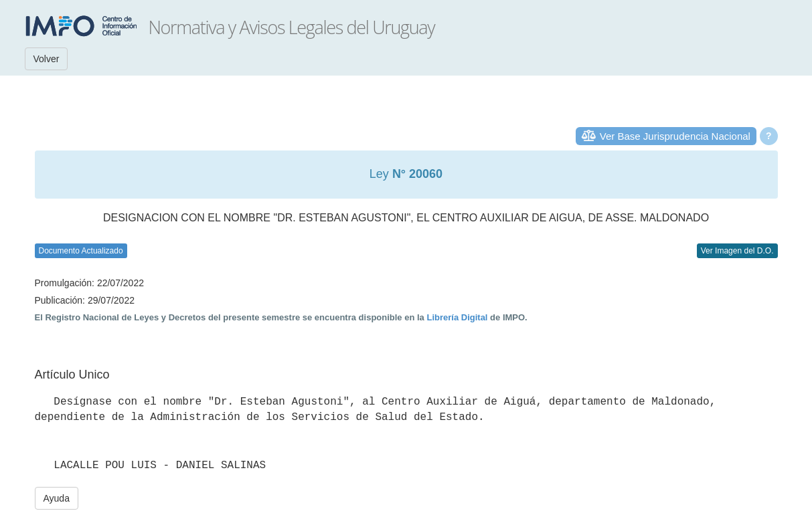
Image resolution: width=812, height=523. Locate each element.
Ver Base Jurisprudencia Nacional (675, 136)
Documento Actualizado (81, 251)
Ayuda (57, 498)
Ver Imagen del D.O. (737, 251)
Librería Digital (457, 317)
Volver (47, 59)
